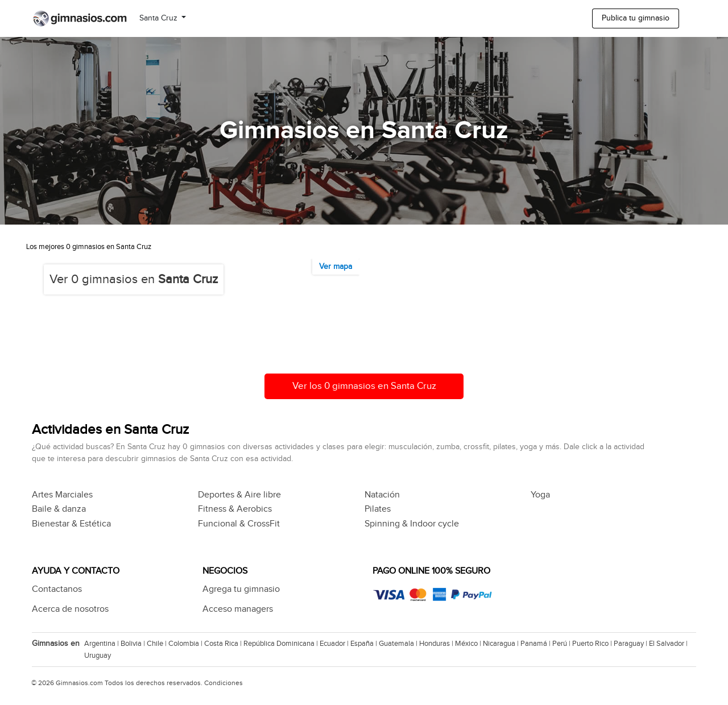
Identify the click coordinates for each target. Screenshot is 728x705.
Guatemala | (399, 644)
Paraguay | (631, 644)
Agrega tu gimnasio (241, 589)
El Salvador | (669, 644)
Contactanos (57, 589)
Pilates (378, 509)
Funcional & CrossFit (239, 524)
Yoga (540, 495)
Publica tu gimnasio (636, 18)
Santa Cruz (160, 18)
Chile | (158, 644)
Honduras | (437, 644)
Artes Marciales (62, 495)
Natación (382, 495)
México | (469, 644)
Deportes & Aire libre (239, 495)
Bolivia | (134, 644)
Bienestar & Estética (71, 524)
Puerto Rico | (593, 644)
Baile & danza (59, 509)
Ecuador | (335, 644)
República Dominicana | (282, 644)
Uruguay (98, 656)
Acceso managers (238, 609)
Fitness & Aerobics (235, 509)
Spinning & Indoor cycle (412, 524)
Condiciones (224, 683)
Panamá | (536, 644)
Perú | (562, 644)
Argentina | (102, 644)
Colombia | (186, 644)
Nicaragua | (502, 644)
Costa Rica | (224, 644)
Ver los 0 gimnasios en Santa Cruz (364, 386)
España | (365, 644)
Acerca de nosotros (70, 609)
